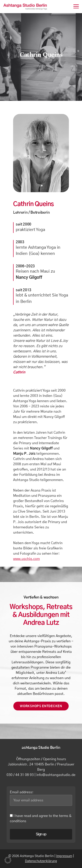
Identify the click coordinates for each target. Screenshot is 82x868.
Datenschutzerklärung (41, 861)
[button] (8, 860)
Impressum (64, 856)
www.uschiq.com (26, 559)
